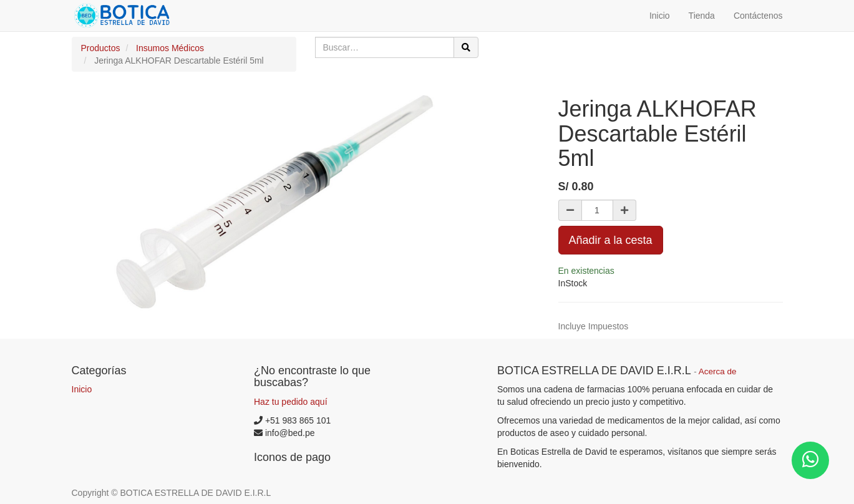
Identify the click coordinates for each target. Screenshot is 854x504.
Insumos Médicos (170, 48)
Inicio (82, 389)
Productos (101, 48)
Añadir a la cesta (611, 240)
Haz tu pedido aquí (291, 402)
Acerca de (718, 371)
